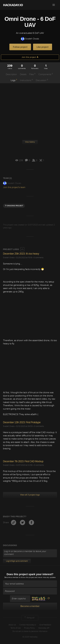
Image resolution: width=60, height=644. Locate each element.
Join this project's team (14, 187)
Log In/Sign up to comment (17, 561)
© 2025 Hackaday (30, 637)
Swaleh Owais (30, 39)
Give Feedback (45, 625)
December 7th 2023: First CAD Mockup (23, 461)
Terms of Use (16, 628)
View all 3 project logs (30, 495)
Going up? (29, 618)
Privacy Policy (29, 628)
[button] (54, 5)
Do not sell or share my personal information (30, 631)
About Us (12, 625)
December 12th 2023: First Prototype (22, 422)
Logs (14, 80)
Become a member (12, 577)
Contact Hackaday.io (28, 625)
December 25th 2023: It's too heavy (21, 254)
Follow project (20, 47)
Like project (43, 47)
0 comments (39, 258)
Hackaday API (44, 628)
